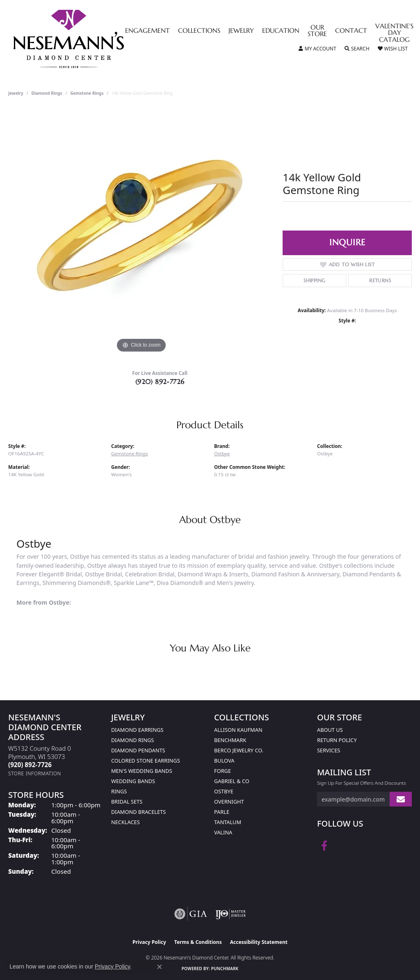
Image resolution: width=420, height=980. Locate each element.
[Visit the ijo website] (231, 914)
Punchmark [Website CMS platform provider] (225, 969)
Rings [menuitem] (119, 791)
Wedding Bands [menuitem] (133, 781)
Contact (351, 31)
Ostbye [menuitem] (224, 791)
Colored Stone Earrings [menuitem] (146, 761)
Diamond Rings (47, 93)
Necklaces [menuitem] (126, 822)
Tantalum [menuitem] (228, 822)
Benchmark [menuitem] (230, 740)
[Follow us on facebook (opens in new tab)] (324, 846)
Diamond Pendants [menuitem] (138, 750)
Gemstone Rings (87, 93)
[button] (317, 49)
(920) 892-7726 (160, 381)
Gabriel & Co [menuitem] (232, 781)
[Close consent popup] (160, 967)
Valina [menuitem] (223, 832)
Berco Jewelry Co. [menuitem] (239, 750)
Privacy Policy (149, 942)
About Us (330, 730)
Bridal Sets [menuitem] (127, 802)
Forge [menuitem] (223, 771)
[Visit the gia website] (191, 914)
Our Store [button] (317, 31)
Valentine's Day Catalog (394, 33)
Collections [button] (199, 31)
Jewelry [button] (241, 31)
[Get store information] (35, 773)
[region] (142, 232)
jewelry (16, 93)
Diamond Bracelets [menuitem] (138, 812)
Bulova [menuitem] (224, 761)
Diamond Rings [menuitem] (132, 740)
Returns (380, 280)
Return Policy (337, 740)
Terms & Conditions (198, 942)
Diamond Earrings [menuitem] (137, 730)
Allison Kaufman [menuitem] (238, 730)
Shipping (314, 280)
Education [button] (281, 31)
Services (329, 750)
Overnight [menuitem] (229, 802)
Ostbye (222, 453)
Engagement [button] (147, 31)
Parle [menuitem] (222, 812)
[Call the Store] (30, 765)
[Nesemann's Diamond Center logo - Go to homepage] (94, 39)
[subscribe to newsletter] (401, 799)
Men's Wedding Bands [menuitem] (142, 771)
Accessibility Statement (259, 942)
